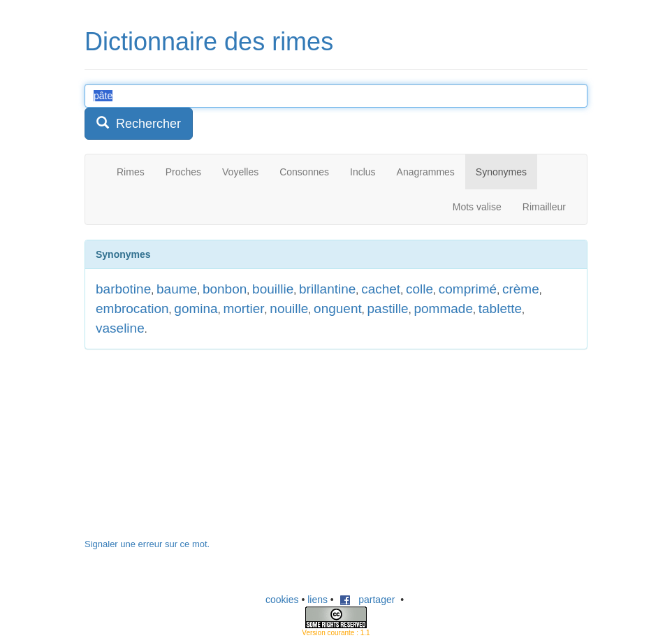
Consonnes (304, 172)
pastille (388, 309)
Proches (183, 172)
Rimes (131, 172)
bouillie (273, 289)
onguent (338, 309)
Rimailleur (544, 207)
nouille (289, 309)
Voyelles (240, 172)
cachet (381, 289)
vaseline (120, 328)
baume (177, 289)
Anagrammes (426, 172)
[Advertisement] (189, 451)
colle (419, 289)
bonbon (225, 289)
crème (521, 289)
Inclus (363, 172)
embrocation (132, 309)
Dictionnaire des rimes (209, 42)
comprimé (468, 289)
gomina (196, 309)
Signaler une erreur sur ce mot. (147, 544)
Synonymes (501, 172)
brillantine (327, 289)
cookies (282, 600)
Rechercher (139, 123)
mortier (243, 309)
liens (317, 600)
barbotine (123, 289)
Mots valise (477, 207)
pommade (443, 309)
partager (367, 600)
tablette (500, 309)
